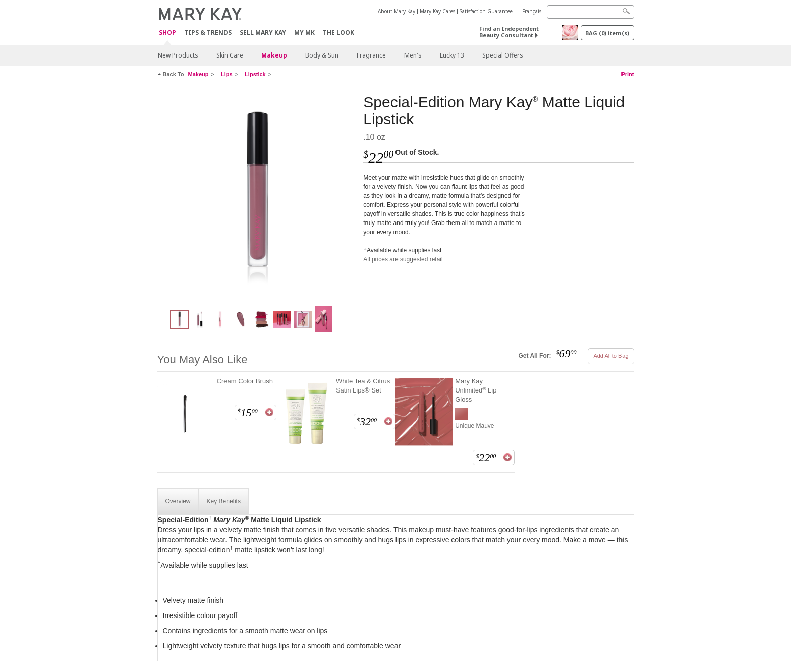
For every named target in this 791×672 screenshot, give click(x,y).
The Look (338, 33)
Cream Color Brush (245, 381)
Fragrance (371, 55)
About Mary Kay (397, 11)
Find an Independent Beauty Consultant (509, 32)
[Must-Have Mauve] (257, 195)
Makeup (274, 55)
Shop (167, 33)
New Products (178, 55)
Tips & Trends (208, 33)
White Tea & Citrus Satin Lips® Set (363, 386)
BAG (607, 33)
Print (627, 74)
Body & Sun (322, 55)
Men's (413, 55)
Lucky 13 (452, 55)
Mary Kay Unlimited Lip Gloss (476, 390)
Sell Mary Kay (263, 33)
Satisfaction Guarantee (486, 11)
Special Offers (503, 55)
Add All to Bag (611, 356)
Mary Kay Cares (437, 11)
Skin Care (230, 55)
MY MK (304, 33)
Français (532, 11)
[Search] (590, 12)
